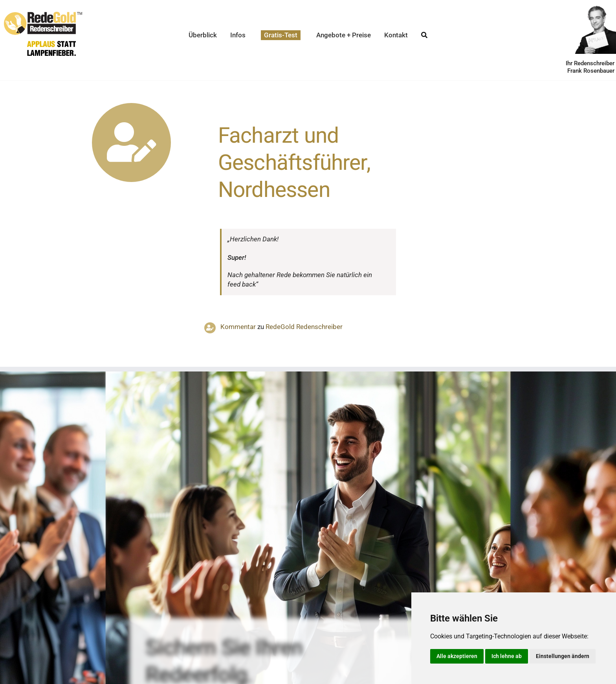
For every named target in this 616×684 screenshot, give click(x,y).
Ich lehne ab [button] (507, 656)
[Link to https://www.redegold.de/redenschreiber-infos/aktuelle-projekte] (131, 142)
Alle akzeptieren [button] (457, 656)
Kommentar (238, 327)
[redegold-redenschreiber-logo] (43, 15)
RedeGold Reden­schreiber (304, 327)
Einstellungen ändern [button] (563, 656)
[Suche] (424, 35)
